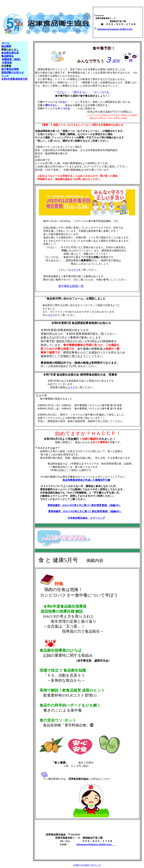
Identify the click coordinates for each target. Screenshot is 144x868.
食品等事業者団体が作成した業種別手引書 (86, 480)
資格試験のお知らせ (13, 72)
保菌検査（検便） (12, 59)
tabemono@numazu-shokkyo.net (113, 29)
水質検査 (7, 63)
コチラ (75, 270)
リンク (5, 76)
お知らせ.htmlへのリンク (87, 865)
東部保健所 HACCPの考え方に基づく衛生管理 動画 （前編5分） (85, 505)
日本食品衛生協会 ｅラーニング (86, 518)
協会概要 (6, 46)
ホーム (6, 43)
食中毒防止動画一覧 (71, 286)
